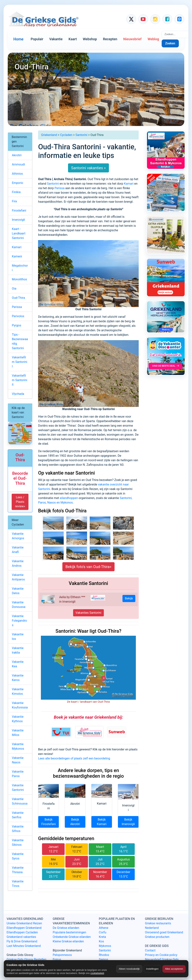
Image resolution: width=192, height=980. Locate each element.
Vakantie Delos (18, 591)
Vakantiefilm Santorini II (20, 380)
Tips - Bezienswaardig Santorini (20, 341)
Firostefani (19, 210)
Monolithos (19, 279)
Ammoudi (18, 164)
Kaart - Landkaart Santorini (19, 233)
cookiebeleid (97, 973)
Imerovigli (18, 220)
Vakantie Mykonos (18, 746)
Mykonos (105, 946)
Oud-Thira (18, 298)
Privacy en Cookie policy (161, 955)
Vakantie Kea (18, 664)
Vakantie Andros (18, 563)
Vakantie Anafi (18, 550)
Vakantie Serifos (18, 815)
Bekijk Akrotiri (75, 822)
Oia (14, 289)
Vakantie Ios (18, 637)
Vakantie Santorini (18, 788)
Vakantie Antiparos (18, 577)
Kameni (17, 256)
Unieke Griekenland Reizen (24, 923)
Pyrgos (16, 325)
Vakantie (56, 39)
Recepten (110, 39)
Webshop (90, 39)
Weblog (153, 39)
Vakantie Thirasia (18, 870)
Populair (37, 39)
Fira (14, 201)
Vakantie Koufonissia (20, 705)
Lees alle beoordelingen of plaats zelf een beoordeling (74, 758)
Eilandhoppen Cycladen (22, 932)
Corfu (103, 932)
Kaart (73, 39)
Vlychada (18, 394)
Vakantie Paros (18, 774)
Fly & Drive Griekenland (22, 941)
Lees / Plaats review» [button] (20, 502)
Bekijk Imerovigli (128, 822)
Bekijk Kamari (102, 822)
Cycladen (66, 135)
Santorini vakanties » (88, 168)
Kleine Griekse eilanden (68, 941)
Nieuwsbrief (132, 39)
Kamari (129, 184)
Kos (101, 941)
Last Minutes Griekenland (24, 946)
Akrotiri (17, 155)
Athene (104, 928)
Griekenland (49, 135)
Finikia (16, 192)
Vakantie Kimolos (18, 691)
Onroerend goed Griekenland (164, 932)
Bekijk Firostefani (49, 822)
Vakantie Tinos (18, 884)
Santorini (81, 135)
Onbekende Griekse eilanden (72, 937)
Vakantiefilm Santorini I (20, 362)
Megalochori (20, 268)
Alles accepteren (174, 969)
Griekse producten (157, 937)
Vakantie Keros (18, 678)
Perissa (60, 188)
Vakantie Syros (18, 856)
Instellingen (152, 969)
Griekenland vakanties (21, 937)
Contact (150, 950)
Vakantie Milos (18, 733)
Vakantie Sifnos (18, 829)
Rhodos (104, 955)
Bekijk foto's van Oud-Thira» (88, 567)
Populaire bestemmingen (70, 932)
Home (18, 39)
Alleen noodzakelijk (129, 969)
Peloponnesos (62, 955)
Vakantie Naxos (18, 760)
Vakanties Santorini (88, 613)
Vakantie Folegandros (19, 621)
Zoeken (170, 43)
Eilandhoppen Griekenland (24, 928)
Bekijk (129, 598)
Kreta (103, 937)
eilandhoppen (69, 498)
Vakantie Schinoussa (20, 801)
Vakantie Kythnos (18, 719)
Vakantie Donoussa (19, 605)
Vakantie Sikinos (18, 842)
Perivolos (18, 316)
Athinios (17, 174)
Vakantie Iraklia (18, 650)
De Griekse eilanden (66, 928)
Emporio (18, 183)
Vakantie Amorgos (18, 536)
